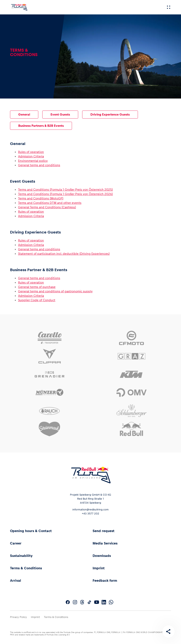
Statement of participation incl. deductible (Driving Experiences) (64, 254)
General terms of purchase (37, 287)
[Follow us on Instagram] (75, 602)
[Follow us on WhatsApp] (111, 602)
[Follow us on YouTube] (97, 602)
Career (16, 543)
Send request (104, 531)
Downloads (102, 556)
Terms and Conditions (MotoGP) (41, 198)
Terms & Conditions (26, 568)
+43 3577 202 (90, 514)
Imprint (99, 568)
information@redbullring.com (90, 510)
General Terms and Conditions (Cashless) (47, 207)
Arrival (16, 581)
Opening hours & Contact (31, 531)
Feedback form (105, 581)
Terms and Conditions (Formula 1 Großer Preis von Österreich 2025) (65, 190)
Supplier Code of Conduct (37, 300)
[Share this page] (168, 631)
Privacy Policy (18, 617)
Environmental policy (33, 161)
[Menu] (169, 7)
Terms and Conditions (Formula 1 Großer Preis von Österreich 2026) (65, 194)
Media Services (105, 543)
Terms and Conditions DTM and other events (50, 203)
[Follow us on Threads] (82, 602)
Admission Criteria (31, 156)
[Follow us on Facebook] (68, 602)
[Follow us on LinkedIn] (104, 602)
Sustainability (21, 556)
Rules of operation (31, 152)
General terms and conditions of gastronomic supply (55, 291)
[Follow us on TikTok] (89, 602)
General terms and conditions (39, 165)
